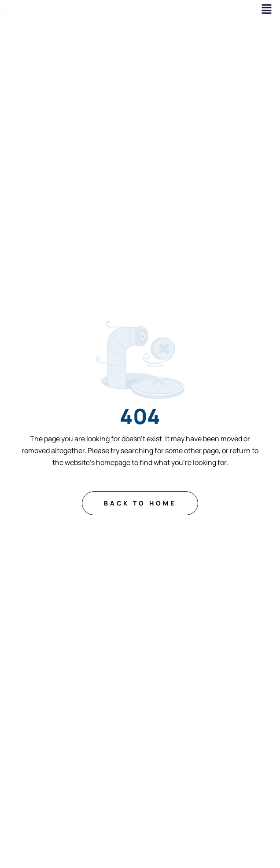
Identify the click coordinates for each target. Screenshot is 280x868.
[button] (267, 9)
